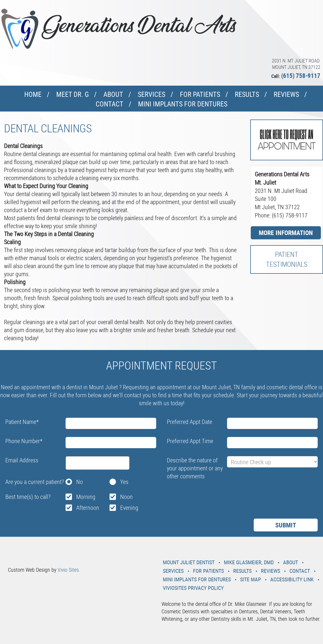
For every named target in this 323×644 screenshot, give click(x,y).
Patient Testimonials (287, 259)
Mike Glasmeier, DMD (249, 562)
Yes (124, 482)
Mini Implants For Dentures (183, 104)
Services (152, 94)
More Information (286, 233)
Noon (126, 497)
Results (247, 94)
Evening (129, 508)
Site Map (251, 579)
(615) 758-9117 (301, 76)
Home (33, 94)
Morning (86, 497)
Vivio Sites (68, 570)
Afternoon (88, 508)
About (113, 94)
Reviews (286, 94)
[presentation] (207, 495)
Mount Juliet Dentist (189, 562)
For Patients (200, 94)
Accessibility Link (292, 579)
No (80, 482)
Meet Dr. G (72, 94)
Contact (110, 104)
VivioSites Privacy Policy (193, 588)
